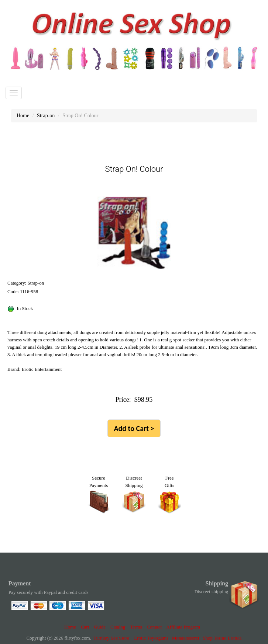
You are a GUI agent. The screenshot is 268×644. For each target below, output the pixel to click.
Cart (85, 627)
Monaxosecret (186, 638)
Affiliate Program (183, 627)
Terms (136, 627)
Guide (100, 627)
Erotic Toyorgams (151, 638)
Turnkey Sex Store (111, 638)
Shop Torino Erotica (222, 638)
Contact (154, 627)
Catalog (118, 627)
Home (70, 627)
